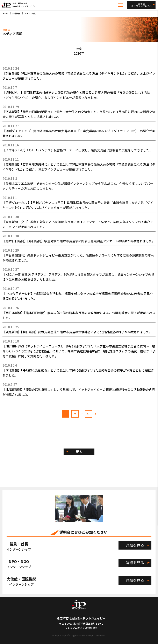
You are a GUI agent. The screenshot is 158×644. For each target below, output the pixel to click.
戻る (79, 452)
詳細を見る (135, 545)
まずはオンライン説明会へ (141, 5)
